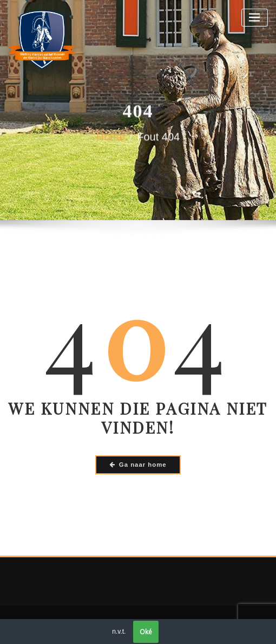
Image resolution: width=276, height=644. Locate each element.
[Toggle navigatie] (255, 18)
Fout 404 (158, 139)
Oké (146, 632)
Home (111, 139)
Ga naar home (138, 465)
